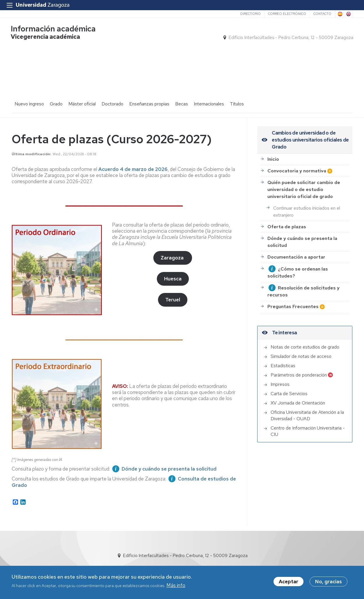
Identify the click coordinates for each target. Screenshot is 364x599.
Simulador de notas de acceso (301, 349)
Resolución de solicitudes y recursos (303, 284)
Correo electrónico (287, 14)
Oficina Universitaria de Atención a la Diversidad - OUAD (307, 408)
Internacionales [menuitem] (209, 96)
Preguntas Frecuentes (293, 299)
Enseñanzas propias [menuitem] (149, 96)
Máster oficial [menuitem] (82, 96)
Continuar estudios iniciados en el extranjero (307, 204)
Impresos (280, 377)
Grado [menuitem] (56, 96)
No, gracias (329, 582)
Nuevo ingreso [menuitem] (29, 96)
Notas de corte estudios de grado (305, 339)
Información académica (54, 29)
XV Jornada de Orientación (298, 395)
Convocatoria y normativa (297, 164)
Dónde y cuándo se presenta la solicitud (302, 235)
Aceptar (288, 582)
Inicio (273, 152)
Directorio (251, 14)
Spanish (340, 14)
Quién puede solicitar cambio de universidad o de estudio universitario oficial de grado (304, 182)
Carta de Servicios (289, 386)
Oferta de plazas (287, 219)
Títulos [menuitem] (237, 96)
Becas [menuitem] (182, 96)
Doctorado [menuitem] (112, 96)
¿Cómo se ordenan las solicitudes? (298, 265)
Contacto (322, 14)
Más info (176, 585)
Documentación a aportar (296, 250)
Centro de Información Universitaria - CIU (308, 424)
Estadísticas (283, 358)
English (348, 14)
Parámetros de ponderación (299, 367)
